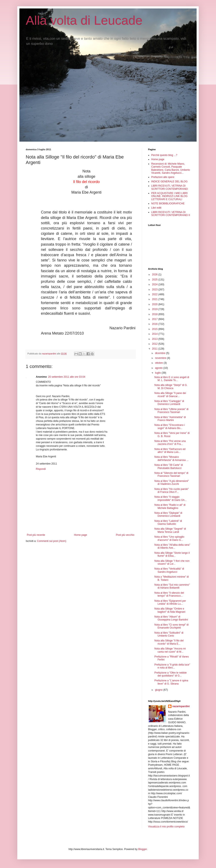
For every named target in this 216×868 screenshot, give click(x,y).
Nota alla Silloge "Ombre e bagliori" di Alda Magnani (170, 610)
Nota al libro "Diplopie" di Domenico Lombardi (168, 514)
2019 (155, 309)
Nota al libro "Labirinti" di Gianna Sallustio (168, 522)
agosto (159, 368)
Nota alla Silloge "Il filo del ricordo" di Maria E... (169, 642)
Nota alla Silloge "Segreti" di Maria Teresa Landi (170, 530)
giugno (159, 690)
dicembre (161, 353)
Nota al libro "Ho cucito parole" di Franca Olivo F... (172, 491)
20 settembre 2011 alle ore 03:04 (67, 377)
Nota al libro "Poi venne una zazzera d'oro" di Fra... (170, 443)
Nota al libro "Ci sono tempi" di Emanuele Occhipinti (171, 626)
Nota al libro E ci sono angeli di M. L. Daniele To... (172, 379)
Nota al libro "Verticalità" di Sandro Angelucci (169, 570)
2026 (155, 275)
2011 (155, 349)
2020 (155, 304)
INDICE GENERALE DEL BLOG (169, 182)
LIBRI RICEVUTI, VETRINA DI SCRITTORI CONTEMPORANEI (170, 187)
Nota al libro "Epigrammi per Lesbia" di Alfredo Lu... (170, 602)
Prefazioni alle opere (163, 177)
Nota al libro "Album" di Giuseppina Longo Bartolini (171, 618)
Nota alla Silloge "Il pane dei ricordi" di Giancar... (170, 395)
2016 (155, 324)
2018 (155, 314)
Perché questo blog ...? (164, 155)
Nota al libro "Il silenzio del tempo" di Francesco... (169, 594)
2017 (155, 319)
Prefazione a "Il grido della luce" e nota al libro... (172, 666)
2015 (155, 329)
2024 (155, 284)
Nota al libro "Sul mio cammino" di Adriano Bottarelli (172, 586)
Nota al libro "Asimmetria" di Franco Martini (170, 419)
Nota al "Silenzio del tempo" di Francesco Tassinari (171, 474)
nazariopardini (181, 706)
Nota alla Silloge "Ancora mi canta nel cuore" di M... (170, 650)
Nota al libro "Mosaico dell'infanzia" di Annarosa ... (171, 458)
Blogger (142, 849)
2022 (155, 294)
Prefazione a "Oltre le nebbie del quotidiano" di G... (171, 674)
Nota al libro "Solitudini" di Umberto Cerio (169, 634)
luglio (158, 373)
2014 (155, 334)
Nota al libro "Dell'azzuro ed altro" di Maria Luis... (170, 451)
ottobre (159, 363)
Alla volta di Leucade (84, 20)
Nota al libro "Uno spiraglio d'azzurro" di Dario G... (169, 538)
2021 (155, 299)
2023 (155, 290)
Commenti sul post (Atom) (52, 541)
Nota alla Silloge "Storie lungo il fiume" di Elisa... (172, 554)
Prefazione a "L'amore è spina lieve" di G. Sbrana (171, 682)
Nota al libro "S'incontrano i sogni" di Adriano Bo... (170, 426)
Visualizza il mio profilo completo (166, 827)
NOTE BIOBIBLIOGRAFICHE (168, 204)
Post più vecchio (125, 535)
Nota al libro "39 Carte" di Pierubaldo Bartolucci (169, 466)
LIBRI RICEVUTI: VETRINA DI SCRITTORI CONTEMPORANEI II (171, 214)
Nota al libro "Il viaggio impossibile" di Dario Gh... (171, 498)
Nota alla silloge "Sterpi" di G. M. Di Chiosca (171, 387)
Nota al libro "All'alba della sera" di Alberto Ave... (172, 546)
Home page (81, 535)
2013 (155, 339)
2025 (155, 280)
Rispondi (41, 469)
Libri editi (156, 208)
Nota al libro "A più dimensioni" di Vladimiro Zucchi (172, 483)
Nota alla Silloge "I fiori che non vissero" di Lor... (172, 562)
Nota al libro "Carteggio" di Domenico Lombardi (169, 403)
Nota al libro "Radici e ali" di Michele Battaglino (170, 506)
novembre (161, 358)
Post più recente (36, 535)
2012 (155, 344)
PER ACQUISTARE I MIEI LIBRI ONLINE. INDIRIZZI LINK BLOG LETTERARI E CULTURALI (169, 196)
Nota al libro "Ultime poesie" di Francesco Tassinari (171, 411)
